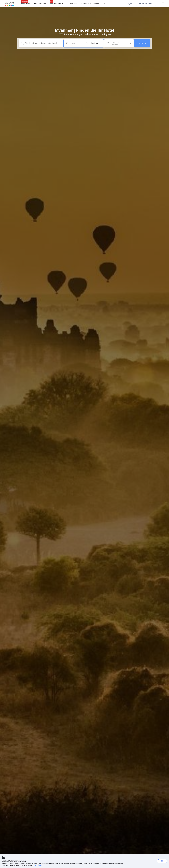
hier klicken (38, 865)
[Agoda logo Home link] (9, 4)
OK (162, 861)
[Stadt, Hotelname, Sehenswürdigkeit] (43, 43)
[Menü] (103, 4)
